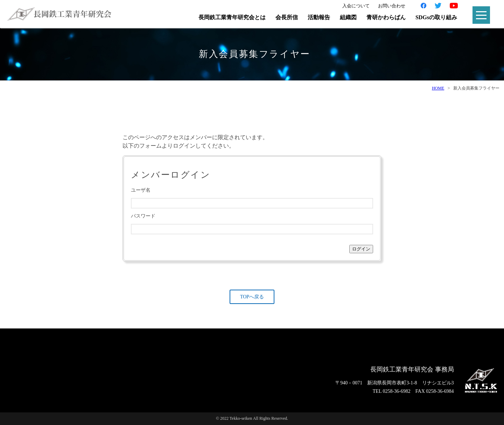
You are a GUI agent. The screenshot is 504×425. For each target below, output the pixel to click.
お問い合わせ (392, 6)
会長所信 (287, 17)
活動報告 (319, 17)
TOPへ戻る (252, 297)
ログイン (361, 249)
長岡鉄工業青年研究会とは (232, 17)
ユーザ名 (141, 190)
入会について (356, 6)
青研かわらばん (386, 17)
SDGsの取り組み (436, 17)
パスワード (143, 216)
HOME (438, 88)
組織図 (348, 17)
